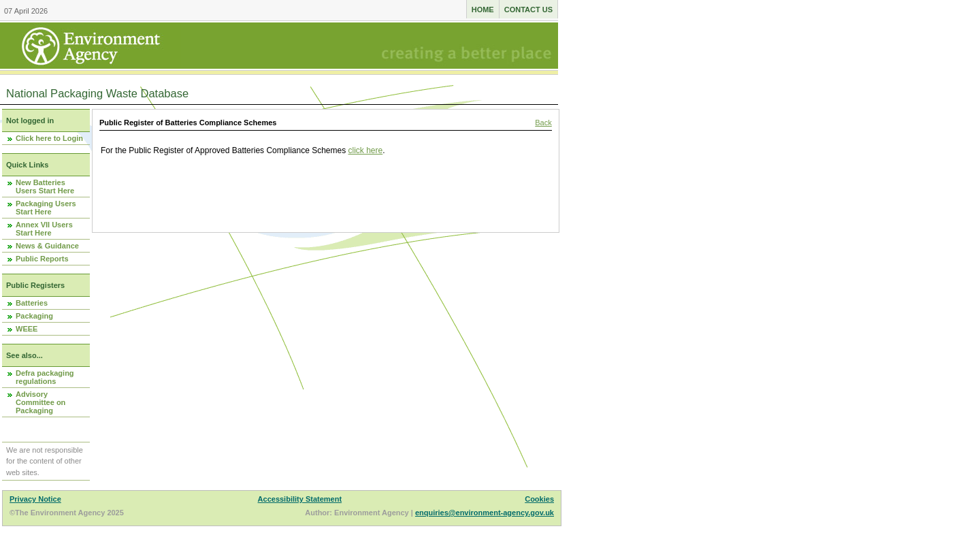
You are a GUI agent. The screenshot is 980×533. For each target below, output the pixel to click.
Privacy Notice (35, 499)
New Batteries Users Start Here (45, 187)
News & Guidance (47, 246)
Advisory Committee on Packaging (40, 402)
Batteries (32, 303)
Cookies (539, 499)
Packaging (34, 316)
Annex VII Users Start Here (44, 229)
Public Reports (42, 259)
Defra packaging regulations (45, 377)
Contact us (528, 10)
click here (366, 150)
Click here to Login (49, 138)
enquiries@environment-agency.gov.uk (485, 513)
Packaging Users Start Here (46, 208)
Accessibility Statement (300, 499)
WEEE (27, 329)
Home (483, 10)
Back (543, 123)
